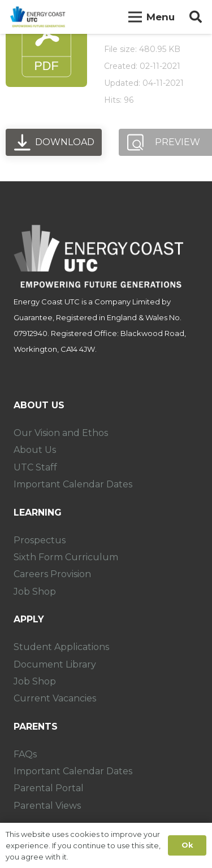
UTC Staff (35, 467)
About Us (35, 450)
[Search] (196, 17)
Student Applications (61, 647)
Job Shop (35, 592)
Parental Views (47, 806)
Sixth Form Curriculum (66, 557)
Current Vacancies (55, 698)
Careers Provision (52, 574)
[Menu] (152, 17)
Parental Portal (49, 788)
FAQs (25, 754)
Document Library (55, 664)
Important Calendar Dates (73, 484)
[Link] (38, 17)
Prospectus (40, 540)
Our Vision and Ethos (61, 433)
